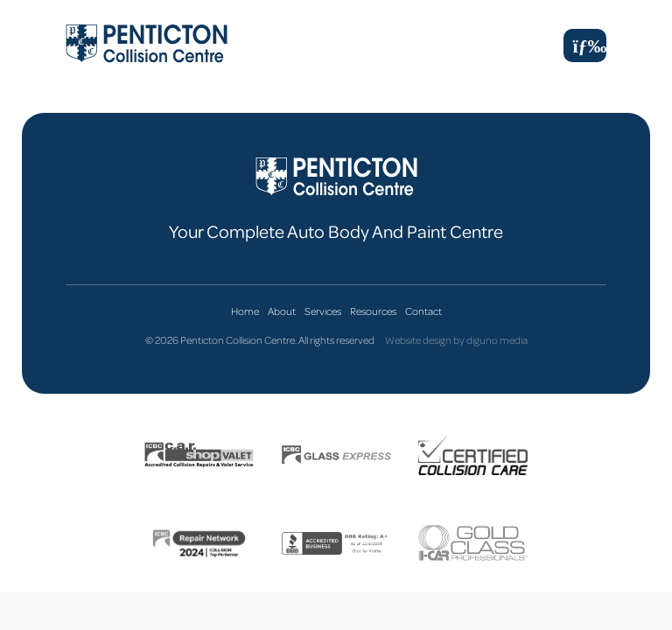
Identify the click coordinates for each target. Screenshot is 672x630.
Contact (423, 311)
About (282, 311)
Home (245, 311)
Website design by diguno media (456, 340)
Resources (373, 311)
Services (323, 311)
